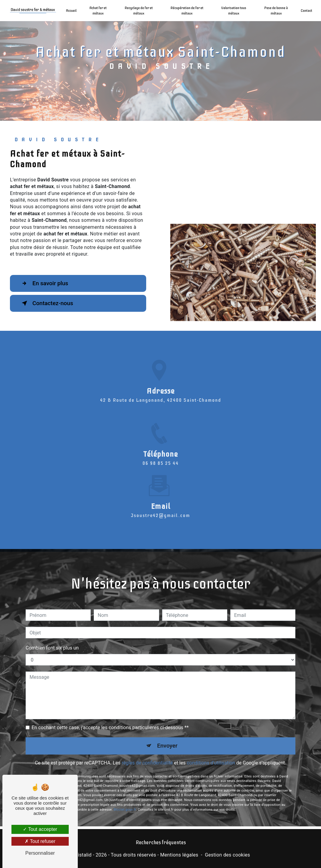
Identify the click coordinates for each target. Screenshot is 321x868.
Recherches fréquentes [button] (161, 842)
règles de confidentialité (147, 756)
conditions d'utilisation (211, 756)
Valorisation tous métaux (234, 11)
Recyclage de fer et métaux (139, 11)
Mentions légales (179, 855)
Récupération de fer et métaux (187, 11)
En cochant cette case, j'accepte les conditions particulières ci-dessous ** (110, 720)
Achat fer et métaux (98, 11)
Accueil (71, 11)
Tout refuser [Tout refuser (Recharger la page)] (40, 841)
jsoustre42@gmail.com (160, 508)
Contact (307, 11)
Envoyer (167, 738)
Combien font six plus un (52, 641)
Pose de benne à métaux (276, 11)
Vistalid (83, 855)
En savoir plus (44, 283)
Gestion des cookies (228, 855)
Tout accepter (40, 829)
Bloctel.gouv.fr (125, 802)
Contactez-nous (46, 303)
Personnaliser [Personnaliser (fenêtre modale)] (40, 853)
